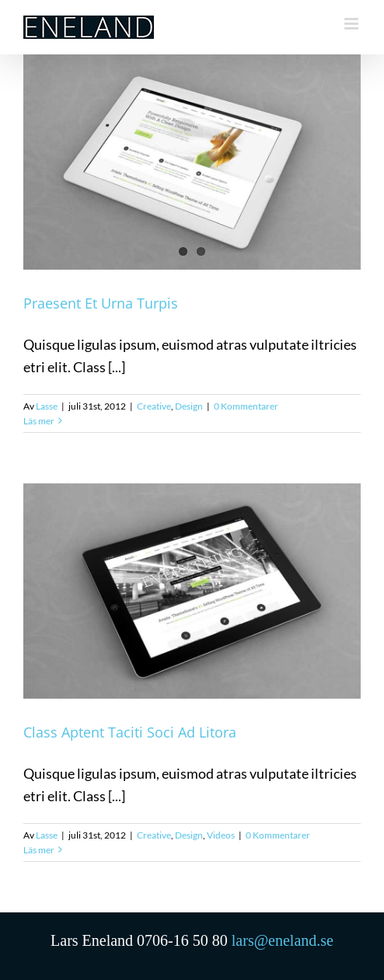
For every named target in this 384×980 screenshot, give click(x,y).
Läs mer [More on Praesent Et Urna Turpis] (39, 421)
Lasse (47, 406)
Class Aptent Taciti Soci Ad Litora (130, 732)
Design (189, 406)
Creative (154, 406)
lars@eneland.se (283, 940)
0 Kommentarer (246, 406)
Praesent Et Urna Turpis (101, 303)
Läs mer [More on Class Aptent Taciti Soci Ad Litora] (39, 850)
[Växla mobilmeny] (353, 24)
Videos (221, 835)
